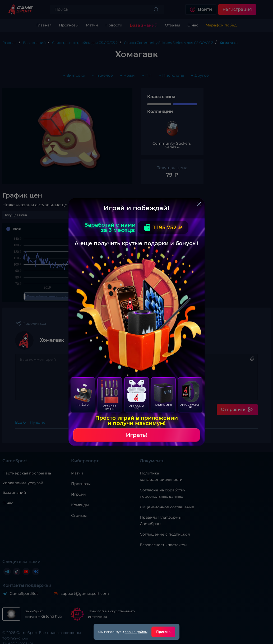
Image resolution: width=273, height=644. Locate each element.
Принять (163, 632)
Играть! (137, 435)
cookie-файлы (136, 632)
